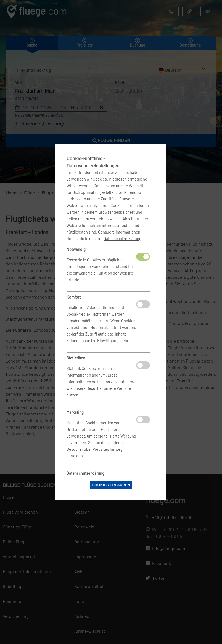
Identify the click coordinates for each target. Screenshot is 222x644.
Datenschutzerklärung (122, 239)
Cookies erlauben (111, 485)
